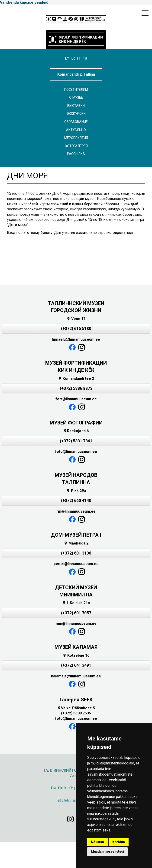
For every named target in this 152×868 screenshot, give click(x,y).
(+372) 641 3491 (76, 665)
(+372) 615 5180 (76, 329)
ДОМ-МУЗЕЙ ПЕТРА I (76, 535)
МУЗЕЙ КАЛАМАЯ (76, 647)
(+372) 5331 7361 (76, 441)
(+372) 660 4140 (76, 501)
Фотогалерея (76, 146)
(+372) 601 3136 (76, 553)
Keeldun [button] (119, 842)
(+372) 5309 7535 (76, 713)
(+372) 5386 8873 (76, 388)
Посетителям (76, 90)
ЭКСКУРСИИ (76, 114)
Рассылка (76, 154)
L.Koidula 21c (76, 603)
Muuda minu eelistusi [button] (107, 851)
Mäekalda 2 (76, 543)
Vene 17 (76, 319)
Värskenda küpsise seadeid (24, 2)
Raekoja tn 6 (76, 431)
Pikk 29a (76, 491)
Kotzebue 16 (76, 655)
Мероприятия (76, 138)
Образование (76, 122)
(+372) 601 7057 (76, 613)
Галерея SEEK (76, 700)
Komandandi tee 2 (76, 378)
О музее (76, 98)
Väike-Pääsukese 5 (76, 708)
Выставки (76, 106)
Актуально (76, 130)
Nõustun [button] (97, 842)
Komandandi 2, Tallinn (76, 74)
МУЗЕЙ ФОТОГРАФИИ (76, 423)
